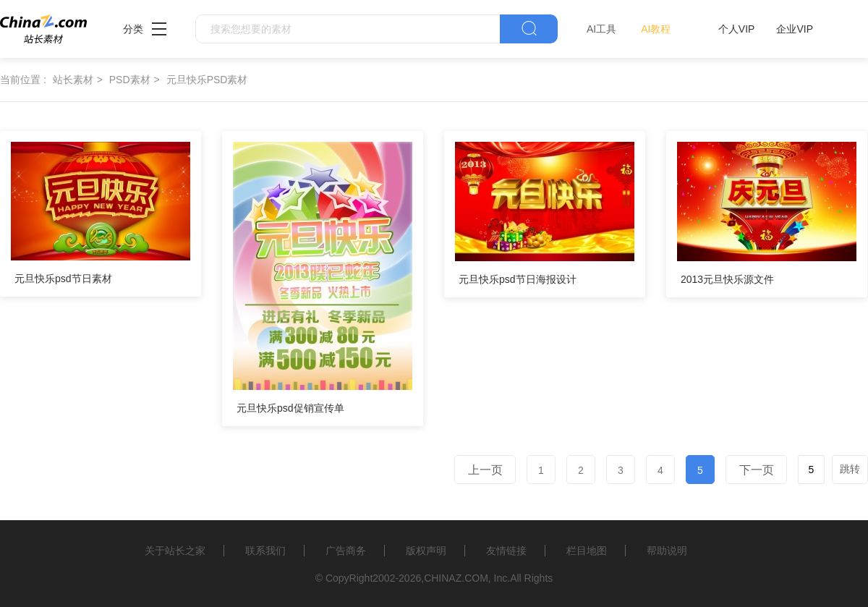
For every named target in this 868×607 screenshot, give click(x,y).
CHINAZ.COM (456, 578)
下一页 (757, 470)
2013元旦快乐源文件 (727, 279)
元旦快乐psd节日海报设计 (518, 279)
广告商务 (346, 551)
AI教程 (656, 29)
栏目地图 (587, 551)
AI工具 (601, 29)
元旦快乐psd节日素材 (63, 279)
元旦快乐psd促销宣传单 (290, 408)
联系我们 (265, 551)
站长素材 (73, 80)
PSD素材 (130, 80)
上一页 (485, 470)
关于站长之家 (175, 551)
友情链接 (506, 551)
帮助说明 (667, 551)
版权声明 (426, 551)
